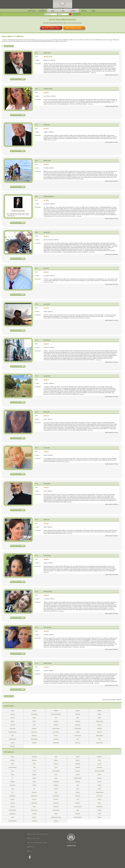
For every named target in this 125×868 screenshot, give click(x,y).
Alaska (12, 711)
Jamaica (56, 789)
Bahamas (12, 760)
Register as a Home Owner (46, 40)
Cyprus (34, 771)
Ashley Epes (47, 520)
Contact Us (32, 847)
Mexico (78, 792)
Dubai (12, 774)
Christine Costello (48, 89)
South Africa (99, 806)
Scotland (13, 806)
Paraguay (56, 799)
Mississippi (12, 728)
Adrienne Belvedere (49, 196)
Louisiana (78, 721)
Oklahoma (34, 735)
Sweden (99, 810)
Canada (99, 764)
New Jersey (34, 732)
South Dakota (34, 739)
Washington (56, 743)
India (78, 785)
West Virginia (99, 743)
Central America (13, 767)
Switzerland (12, 814)
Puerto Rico (56, 803)
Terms (31, 851)
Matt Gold (46, 268)
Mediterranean (99, 792)
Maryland (13, 725)
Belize (99, 760)
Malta (56, 792)
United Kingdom (78, 817)
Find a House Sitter (34, 838)
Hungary (99, 782)
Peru (78, 799)
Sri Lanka (34, 814)
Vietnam (56, 821)
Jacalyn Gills (47, 232)
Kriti (13, 792)
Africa (13, 757)
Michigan (56, 725)
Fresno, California (48, 491)
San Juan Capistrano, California (51, 240)
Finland (34, 778)
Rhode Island (99, 735)
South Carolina (12, 739)
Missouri (99, 725)
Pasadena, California (49, 132)
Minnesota (78, 725)
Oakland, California (48, 563)
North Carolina (56, 728)
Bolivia (12, 764)
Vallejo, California (48, 527)
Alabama (34, 711)
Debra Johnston (48, 627)
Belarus (56, 760)
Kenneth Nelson (48, 663)
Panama (34, 799)
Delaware (78, 714)
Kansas (34, 721)
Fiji (12, 778)
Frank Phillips (47, 484)
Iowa (56, 718)
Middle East (13, 796)
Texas (78, 739)
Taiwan (56, 814)
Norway (12, 799)
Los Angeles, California (49, 276)
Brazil (34, 764)
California (99, 711)
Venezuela (34, 821)
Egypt (56, 774)
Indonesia (56, 785)
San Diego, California (49, 168)
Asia (56, 757)
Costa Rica (99, 767)
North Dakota (78, 728)
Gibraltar (12, 782)
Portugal (12, 803)
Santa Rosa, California (49, 347)
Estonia (99, 774)
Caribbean (78, 764)
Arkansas (56, 711)
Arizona (78, 711)
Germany (99, 778)
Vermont (34, 743)
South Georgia (13, 810)
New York (99, 732)
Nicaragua (78, 796)
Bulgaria (56, 764)
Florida (99, 714)
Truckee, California (48, 312)
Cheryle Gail (47, 412)
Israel (12, 789)
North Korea (99, 796)
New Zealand (56, 796)
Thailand (78, 814)
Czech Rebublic (56, 771)
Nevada (78, 732)
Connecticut (34, 714)
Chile (34, 767)
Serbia (34, 806)
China (56, 767)
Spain (78, 810)
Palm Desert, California (49, 60)
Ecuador (34, 774)
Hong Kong (12, 785)
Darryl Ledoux (47, 53)
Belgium (78, 760)
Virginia (13, 743)
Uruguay (99, 817)
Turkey (12, 817)
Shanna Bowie (47, 555)
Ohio (12, 735)
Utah (99, 739)
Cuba (13, 771)
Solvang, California (48, 455)
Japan (78, 789)
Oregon (56, 735)
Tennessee (56, 739)
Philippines (34, 803)
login (37, 40)
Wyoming (12, 746)
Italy (34, 789)
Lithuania (34, 792)
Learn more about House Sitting (38, 843)
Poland (99, 799)
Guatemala (56, 782)
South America (78, 806)
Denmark (78, 771)
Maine (34, 725)
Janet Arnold (47, 376)
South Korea (34, 810)
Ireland (99, 785)
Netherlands (34, 796)
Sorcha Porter (47, 340)
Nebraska (99, 728)
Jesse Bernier (47, 304)
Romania (78, 803)
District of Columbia (56, 714)
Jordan (99, 789)
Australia (99, 757)
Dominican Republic (99, 771)
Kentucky (56, 721)
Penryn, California (48, 419)
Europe (78, 774)
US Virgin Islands (12, 821)
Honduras (78, 782)
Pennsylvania (78, 735)
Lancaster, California (49, 671)
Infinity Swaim (47, 160)
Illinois (99, 718)
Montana (34, 728)
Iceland (34, 785)
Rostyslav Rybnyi (48, 591)
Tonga (99, 814)
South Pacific (56, 810)
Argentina (34, 757)
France (56, 778)
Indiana (12, 721)
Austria (78, 757)
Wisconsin (78, 743)
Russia (99, 803)
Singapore (56, 806)
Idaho (78, 718)
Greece (34, 782)
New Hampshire (13, 732)
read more (93, 72)
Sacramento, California (49, 204)
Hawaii (34, 718)
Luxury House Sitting (71, 842)
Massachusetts (99, 721)
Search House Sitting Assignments (39, 834)
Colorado (12, 714)
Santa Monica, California (50, 96)
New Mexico (56, 732)
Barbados (34, 760)
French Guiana (78, 778)
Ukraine (34, 817)
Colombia (78, 767)
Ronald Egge (47, 125)
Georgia (12, 718)
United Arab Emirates (56, 817)
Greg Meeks (47, 448)
